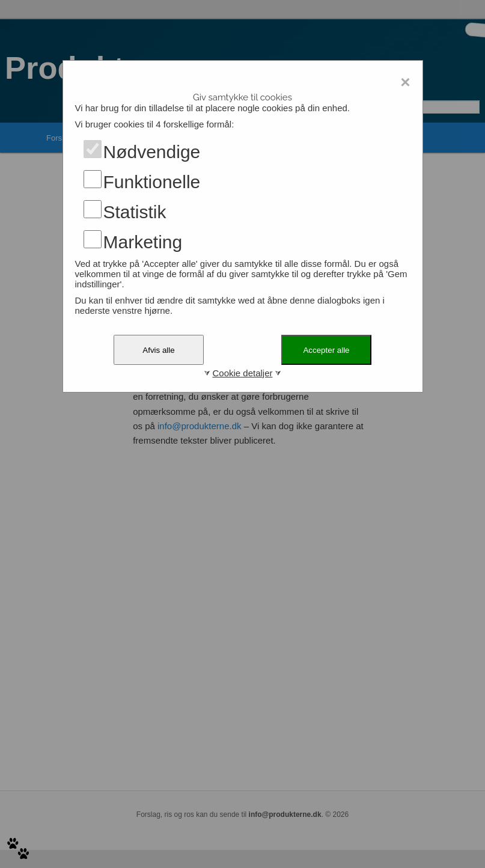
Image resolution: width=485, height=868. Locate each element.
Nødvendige (152, 152)
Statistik (135, 212)
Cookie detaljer (242, 373)
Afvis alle (158, 350)
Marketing (143, 242)
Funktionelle (152, 182)
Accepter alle (326, 350)
